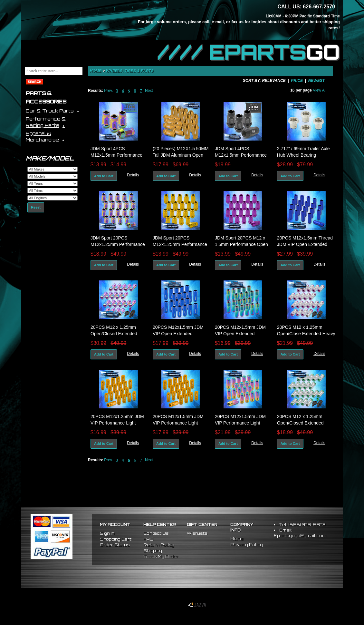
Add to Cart (104, 176)
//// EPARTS (249, 52)
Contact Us (156, 533)
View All (320, 90)
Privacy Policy (247, 545)
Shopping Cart (116, 539)
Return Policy (159, 545)
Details (133, 175)
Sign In (107, 533)
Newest (316, 81)
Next (149, 91)
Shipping (153, 551)
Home (96, 71)
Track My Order (161, 557)
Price (297, 81)
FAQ (148, 539)
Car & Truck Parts (50, 111)
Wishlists (197, 533)
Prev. (108, 91)
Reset (36, 207)
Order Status (115, 545)
